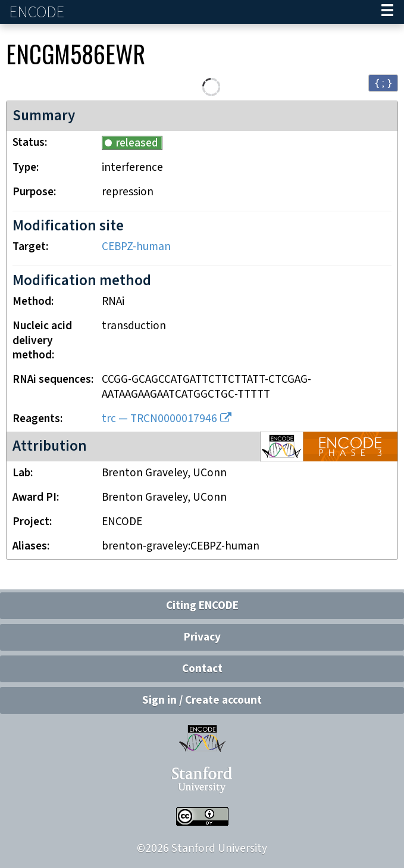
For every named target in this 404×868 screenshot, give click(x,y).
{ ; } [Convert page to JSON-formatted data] (383, 82)
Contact (202, 669)
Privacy (202, 637)
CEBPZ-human (136, 247)
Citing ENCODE (202, 606)
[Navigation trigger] (387, 12)
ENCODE (38, 12)
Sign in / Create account (202, 700)
